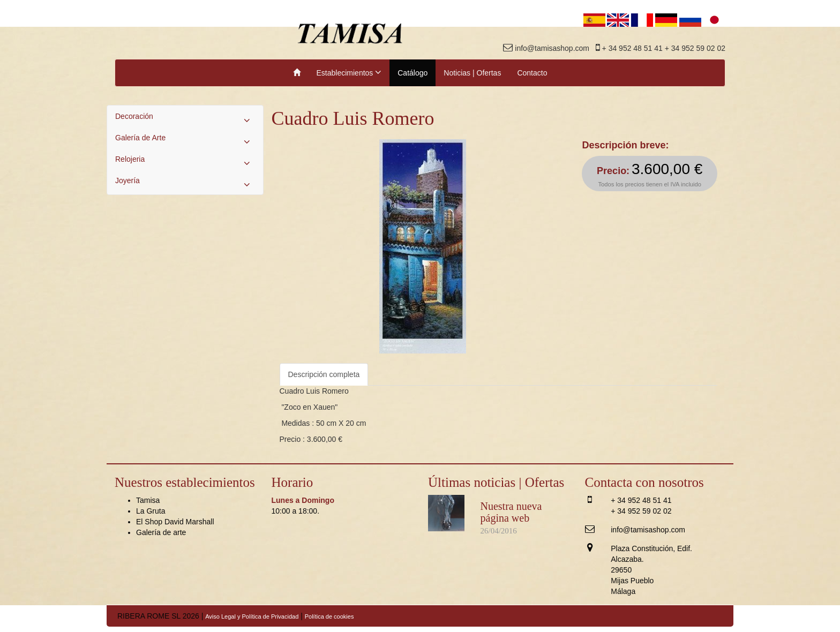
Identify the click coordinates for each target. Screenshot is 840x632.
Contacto (532, 73)
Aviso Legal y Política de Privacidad (252, 616)
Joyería (185, 183)
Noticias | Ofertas (472, 73)
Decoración (185, 119)
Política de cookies (329, 616)
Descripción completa (324, 374)
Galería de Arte (185, 140)
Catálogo (412, 73)
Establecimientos (349, 72)
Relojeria (185, 162)
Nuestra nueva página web (511, 512)
